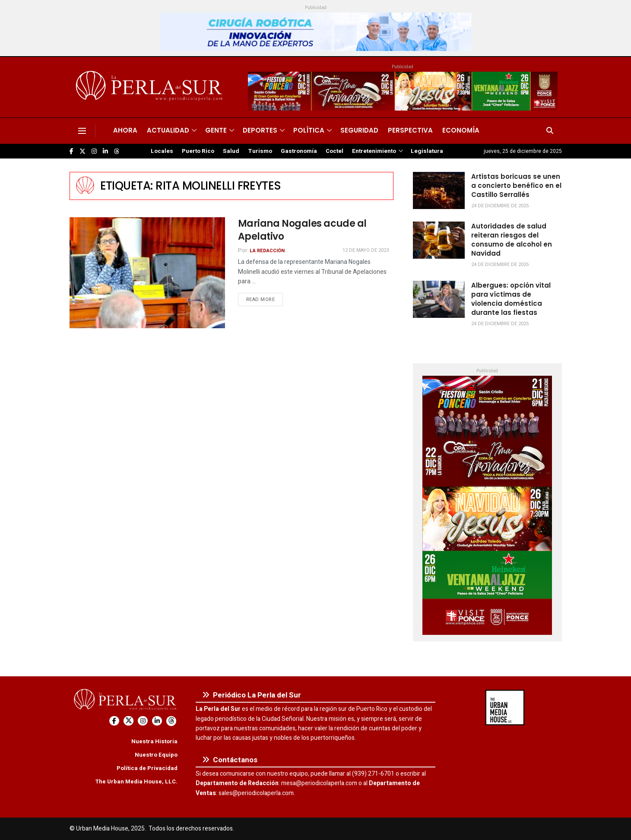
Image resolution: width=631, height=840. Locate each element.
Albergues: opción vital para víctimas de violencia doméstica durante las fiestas (511, 299)
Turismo (260, 151)
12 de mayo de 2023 (366, 250)
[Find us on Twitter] (82, 151)
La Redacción (267, 251)
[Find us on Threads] (117, 152)
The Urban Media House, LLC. (136, 781)
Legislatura (427, 151)
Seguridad (359, 130)
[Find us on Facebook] (71, 151)
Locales (162, 151)
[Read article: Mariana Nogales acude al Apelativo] (147, 273)
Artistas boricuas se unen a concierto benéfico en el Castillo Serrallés (516, 185)
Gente (216, 130)
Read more (265, 299)
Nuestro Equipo (156, 755)
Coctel (335, 151)
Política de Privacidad (147, 768)
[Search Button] (550, 131)
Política (309, 130)
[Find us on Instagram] (94, 151)
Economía (461, 130)
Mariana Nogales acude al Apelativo (302, 230)
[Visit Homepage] (151, 87)
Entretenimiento (374, 151)
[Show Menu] (82, 131)
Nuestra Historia (154, 741)
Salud (231, 151)
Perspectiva (410, 130)
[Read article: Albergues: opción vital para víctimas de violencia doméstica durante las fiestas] (439, 299)
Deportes (260, 130)
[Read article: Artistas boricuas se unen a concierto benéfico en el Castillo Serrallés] (439, 190)
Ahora (125, 130)
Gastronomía (299, 151)
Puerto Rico (198, 151)
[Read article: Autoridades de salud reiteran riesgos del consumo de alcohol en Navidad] (439, 240)
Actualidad (168, 130)
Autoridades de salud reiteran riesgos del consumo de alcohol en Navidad (512, 240)
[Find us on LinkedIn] (105, 151)
